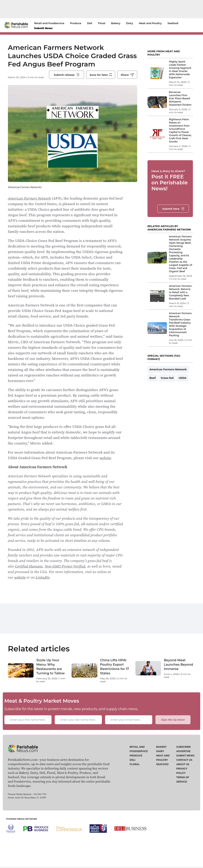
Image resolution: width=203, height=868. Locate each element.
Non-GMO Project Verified (65, 574)
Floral (102, 23)
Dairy (130, 23)
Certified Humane (29, 574)
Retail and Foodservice (49, 23)
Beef (153, 378)
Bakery (116, 23)
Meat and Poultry (150, 23)
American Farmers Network (30, 206)
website (105, 466)
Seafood (173, 23)
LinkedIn (43, 585)
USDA (182, 378)
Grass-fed (167, 378)
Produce (76, 23)
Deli (90, 23)
